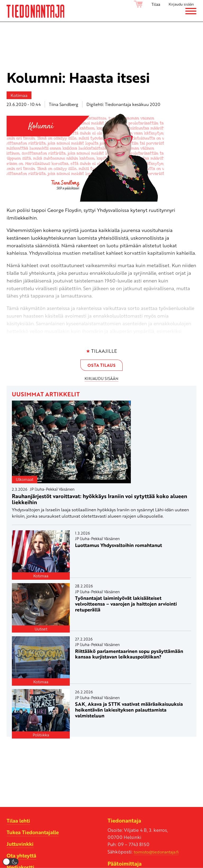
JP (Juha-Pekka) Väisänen (52, 491)
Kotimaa (19, 95)
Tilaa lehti (19, 822)
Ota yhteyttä (23, 857)
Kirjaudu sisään (179, 4)
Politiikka (41, 736)
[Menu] (191, 15)
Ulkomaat (25, 481)
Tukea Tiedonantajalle (35, 834)
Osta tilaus (101, 366)
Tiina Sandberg (64, 104)
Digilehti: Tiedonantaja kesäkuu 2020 (123, 104)
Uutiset (41, 630)
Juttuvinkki (21, 845)
